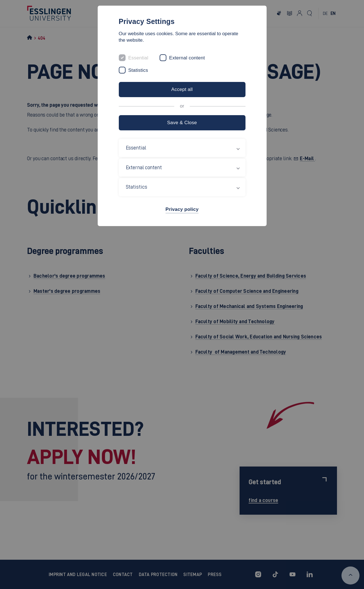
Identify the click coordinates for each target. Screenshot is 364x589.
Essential (138, 58)
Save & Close (182, 123)
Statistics (138, 70)
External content (187, 58)
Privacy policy (182, 209)
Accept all (182, 89)
